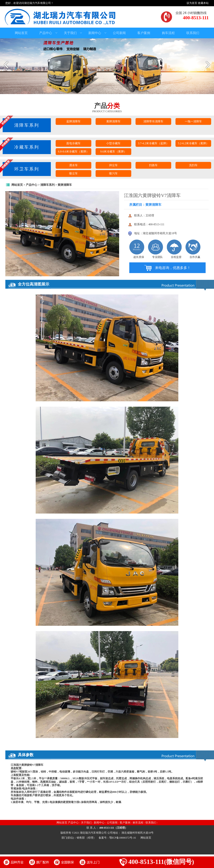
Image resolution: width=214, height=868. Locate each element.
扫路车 (153, 165)
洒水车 (73, 165)
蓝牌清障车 (73, 121)
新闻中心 (97, 33)
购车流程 (168, 33)
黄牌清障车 (113, 121)
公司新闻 (119, 33)
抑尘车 (113, 165)
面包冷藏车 (73, 143)
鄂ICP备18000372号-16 (123, 838)
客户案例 (144, 33)
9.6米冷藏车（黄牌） (113, 151)
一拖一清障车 (193, 121)
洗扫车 (193, 165)
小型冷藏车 (113, 143)
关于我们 (73, 33)
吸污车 (113, 173)
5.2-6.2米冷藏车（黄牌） (193, 143)
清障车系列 (47, 185)
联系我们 (193, 33)
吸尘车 (73, 173)
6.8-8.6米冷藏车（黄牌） (73, 151)
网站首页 (21, 33)
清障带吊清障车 (153, 121)
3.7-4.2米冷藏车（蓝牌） (153, 143)
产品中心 (48, 33)
